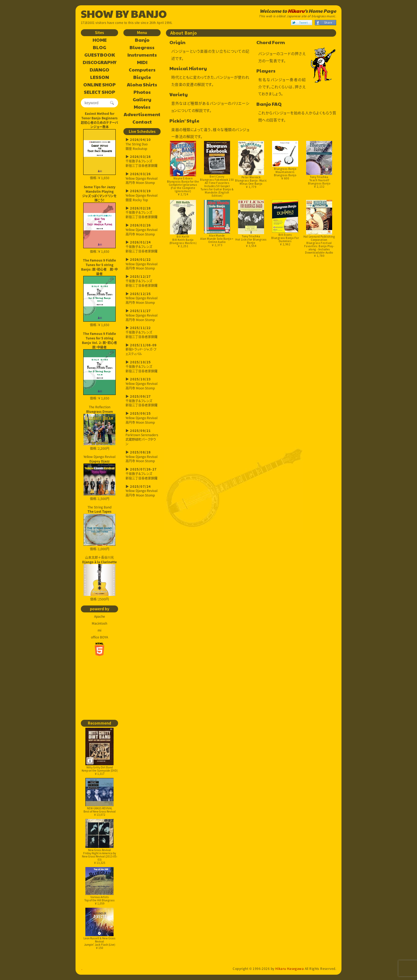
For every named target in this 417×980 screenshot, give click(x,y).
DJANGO (99, 70)
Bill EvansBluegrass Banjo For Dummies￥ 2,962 (285, 223)
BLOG (99, 48)
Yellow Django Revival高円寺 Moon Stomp (142, 178)
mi (99, 630)
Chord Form (271, 42)
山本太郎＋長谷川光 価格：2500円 (99, 578)
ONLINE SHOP (99, 85)
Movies (142, 107)
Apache (100, 616)
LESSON (100, 77)
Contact (142, 122)
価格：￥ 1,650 (99, 155)
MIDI (142, 62)
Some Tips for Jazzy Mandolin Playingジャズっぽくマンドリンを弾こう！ (99, 194)
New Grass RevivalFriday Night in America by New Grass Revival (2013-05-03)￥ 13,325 (100, 842)
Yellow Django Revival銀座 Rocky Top (142, 195)
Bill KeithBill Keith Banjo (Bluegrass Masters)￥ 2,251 (183, 224)
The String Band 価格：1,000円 (99, 528)
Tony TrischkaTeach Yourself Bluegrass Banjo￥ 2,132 (319, 165)
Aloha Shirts (142, 85)
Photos (142, 92)
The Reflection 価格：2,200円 (99, 428)
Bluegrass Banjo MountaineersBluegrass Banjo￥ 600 (285, 161)
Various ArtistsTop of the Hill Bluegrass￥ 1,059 (99, 886)
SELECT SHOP (99, 92)
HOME (100, 40)
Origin (177, 42)
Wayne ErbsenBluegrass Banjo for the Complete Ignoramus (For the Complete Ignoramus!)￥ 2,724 (183, 169)
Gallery (142, 100)
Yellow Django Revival (99, 475)
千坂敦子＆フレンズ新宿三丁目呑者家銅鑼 (142, 161)
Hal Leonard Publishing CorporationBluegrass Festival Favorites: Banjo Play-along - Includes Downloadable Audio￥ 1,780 (319, 229)
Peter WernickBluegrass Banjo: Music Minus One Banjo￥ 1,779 (251, 165)
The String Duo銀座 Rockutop (142, 144)
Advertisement (142, 115)
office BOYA (99, 637)
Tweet (303, 22)
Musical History (188, 68)
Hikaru (296, 11)
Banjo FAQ (269, 104)
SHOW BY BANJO (124, 13)
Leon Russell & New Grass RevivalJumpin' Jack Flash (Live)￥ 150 (99, 929)
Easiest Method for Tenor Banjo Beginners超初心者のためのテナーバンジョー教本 (99, 120)
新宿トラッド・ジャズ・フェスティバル (142, 350)
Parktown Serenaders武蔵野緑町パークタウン (142, 437)
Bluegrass (142, 48)
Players (266, 71)
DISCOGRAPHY (100, 62)
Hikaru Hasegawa (289, 969)
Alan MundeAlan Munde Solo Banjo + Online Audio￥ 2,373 (217, 223)
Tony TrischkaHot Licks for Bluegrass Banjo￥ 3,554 (251, 224)
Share (328, 22)
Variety (179, 94)
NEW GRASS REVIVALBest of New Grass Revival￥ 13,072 (100, 797)
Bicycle (142, 77)
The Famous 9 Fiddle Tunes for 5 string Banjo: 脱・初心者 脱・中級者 (99, 267)
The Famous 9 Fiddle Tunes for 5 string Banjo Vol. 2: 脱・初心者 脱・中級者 (100, 340)
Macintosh (99, 623)
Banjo (142, 40)
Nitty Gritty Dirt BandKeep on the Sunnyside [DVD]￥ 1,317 (100, 752)
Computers (142, 70)
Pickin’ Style (184, 121)
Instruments (142, 55)
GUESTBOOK (100, 55)
